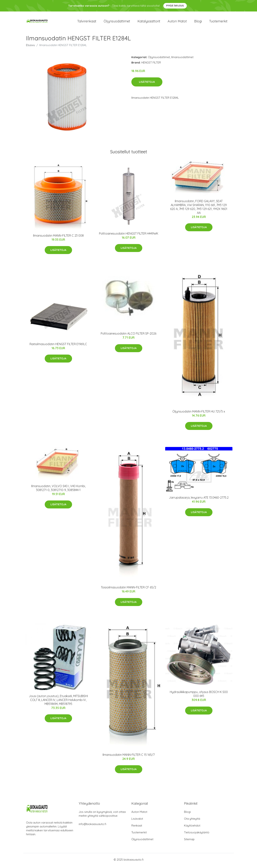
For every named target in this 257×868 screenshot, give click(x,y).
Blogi (198, 22)
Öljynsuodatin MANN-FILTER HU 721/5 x (199, 413)
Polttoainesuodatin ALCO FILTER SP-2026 (128, 335)
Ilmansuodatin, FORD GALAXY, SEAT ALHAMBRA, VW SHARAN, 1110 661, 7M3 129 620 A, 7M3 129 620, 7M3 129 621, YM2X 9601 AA (199, 209)
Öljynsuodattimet (117, 22)
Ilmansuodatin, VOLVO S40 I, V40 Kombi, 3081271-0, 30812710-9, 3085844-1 (58, 490)
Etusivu (30, 47)
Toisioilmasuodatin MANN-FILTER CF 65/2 (128, 589)
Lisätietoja (147, 84)
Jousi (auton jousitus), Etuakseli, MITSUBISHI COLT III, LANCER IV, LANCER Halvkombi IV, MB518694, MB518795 (58, 702)
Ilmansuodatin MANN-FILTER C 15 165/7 (129, 757)
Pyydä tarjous (175, 6)
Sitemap (189, 841)
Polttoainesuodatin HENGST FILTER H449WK (129, 235)
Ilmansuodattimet (182, 59)
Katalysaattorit (149, 22)
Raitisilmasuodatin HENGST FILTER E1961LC (58, 346)
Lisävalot (137, 821)
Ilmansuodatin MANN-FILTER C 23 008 (58, 237)
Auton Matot (139, 814)
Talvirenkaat (87, 22)
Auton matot (177, 22)
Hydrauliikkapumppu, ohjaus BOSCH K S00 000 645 (199, 696)
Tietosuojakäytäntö (197, 834)
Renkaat (137, 828)
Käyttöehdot (192, 828)
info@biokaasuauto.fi (92, 826)
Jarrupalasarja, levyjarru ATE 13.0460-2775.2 (199, 500)
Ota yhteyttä (192, 821)
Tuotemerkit (218, 22)
